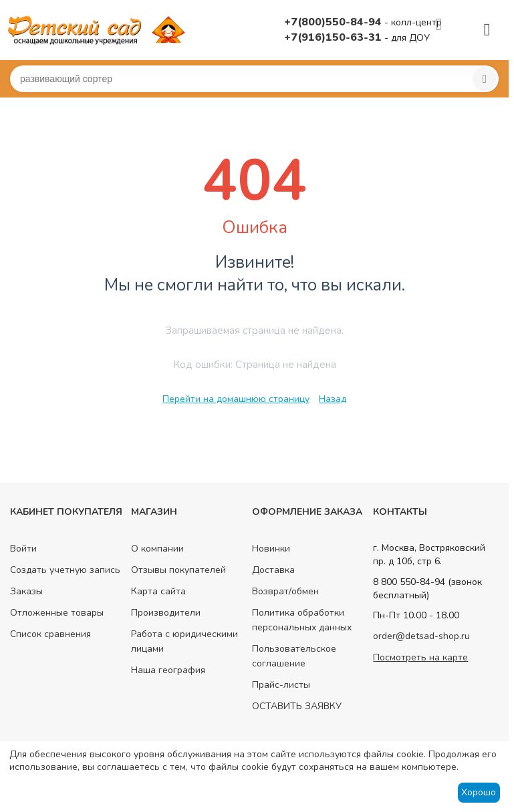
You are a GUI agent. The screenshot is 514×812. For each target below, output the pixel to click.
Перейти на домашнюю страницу (236, 399)
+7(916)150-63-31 (334, 37)
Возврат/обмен (285, 591)
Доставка (273, 570)
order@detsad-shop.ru (421, 636)
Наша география (168, 670)
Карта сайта (158, 591)
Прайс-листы (281, 685)
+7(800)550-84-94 (334, 22)
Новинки (271, 549)
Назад (333, 399)
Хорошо (479, 792)
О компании (157, 549)
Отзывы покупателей (178, 570)
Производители (166, 613)
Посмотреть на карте (420, 657)
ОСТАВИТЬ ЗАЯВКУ (297, 706)
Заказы (26, 591)
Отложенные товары (57, 613)
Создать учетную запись (65, 570)
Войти (23, 549)
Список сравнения (50, 634)
